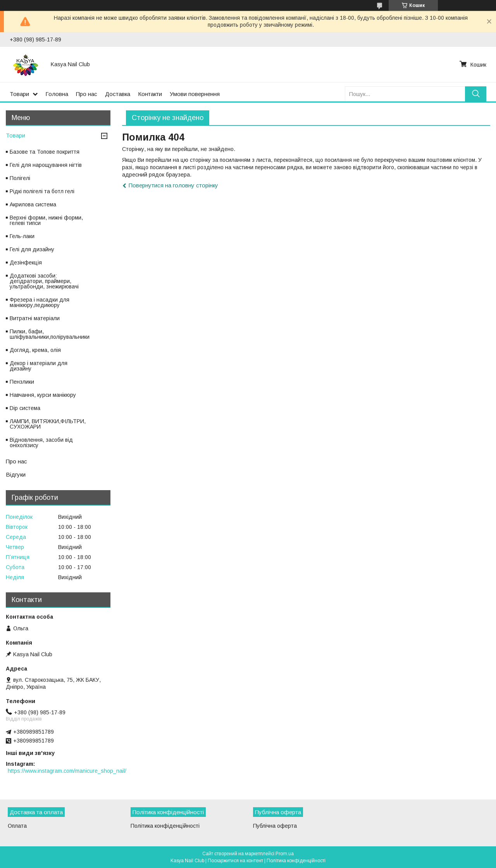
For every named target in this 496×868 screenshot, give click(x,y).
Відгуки (16, 474)
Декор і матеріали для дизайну (39, 366)
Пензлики (22, 382)
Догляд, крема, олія (35, 350)
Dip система (25, 408)
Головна (57, 94)
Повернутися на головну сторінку (173, 185)
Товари (19, 94)
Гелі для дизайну (32, 249)
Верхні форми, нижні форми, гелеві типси (46, 220)
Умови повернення (195, 94)
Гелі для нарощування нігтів (46, 165)
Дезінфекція (26, 262)
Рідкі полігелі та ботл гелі (42, 191)
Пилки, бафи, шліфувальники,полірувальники (50, 334)
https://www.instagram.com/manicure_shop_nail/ (67, 771)
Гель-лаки (22, 236)
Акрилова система (33, 204)
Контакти (150, 94)
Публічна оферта (275, 826)
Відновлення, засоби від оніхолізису (41, 443)
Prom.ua (285, 854)
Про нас (87, 94)
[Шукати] (476, 94)
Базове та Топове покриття (45, 152)
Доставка (118, 94)
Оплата (17, 826)
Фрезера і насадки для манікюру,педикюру (40, 302)
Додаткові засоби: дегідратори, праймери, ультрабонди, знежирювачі (44, 281)
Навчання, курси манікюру (43, 395)
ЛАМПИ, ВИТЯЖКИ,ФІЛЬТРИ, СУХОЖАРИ (48, 424)
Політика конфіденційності (165, 826)
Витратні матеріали (35, 318)
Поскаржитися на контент (235, 861)
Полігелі (20, 178)
